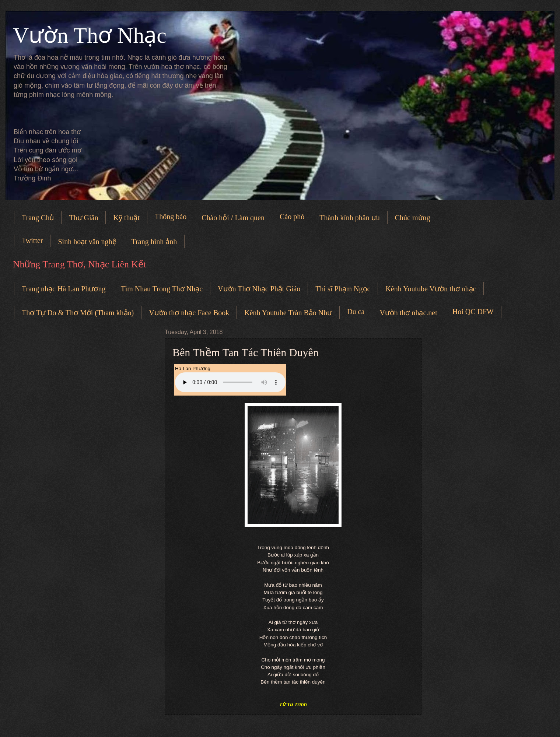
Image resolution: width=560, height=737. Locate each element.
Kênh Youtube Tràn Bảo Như (288, 313)
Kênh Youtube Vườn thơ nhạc (431, 289)
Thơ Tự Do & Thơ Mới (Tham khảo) (78, 313)
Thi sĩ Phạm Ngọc (343, 289)
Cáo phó (292, 217)
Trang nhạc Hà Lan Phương (64, 289)
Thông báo (171, 217)
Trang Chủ (38, 218)
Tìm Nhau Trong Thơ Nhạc (162, 289)
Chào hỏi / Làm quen (233, 218)
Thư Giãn (83, 218)
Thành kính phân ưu (350, 218)
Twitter (32, 241)
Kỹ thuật (126, 218)
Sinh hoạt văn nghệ (87, 242)
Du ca (356, 312)
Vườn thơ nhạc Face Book (189, 313)
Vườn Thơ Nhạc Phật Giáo (259, 289)
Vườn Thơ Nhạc (90, 35)
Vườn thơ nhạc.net (408, 313)
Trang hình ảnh (154, 242)
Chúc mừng (413, 218)
